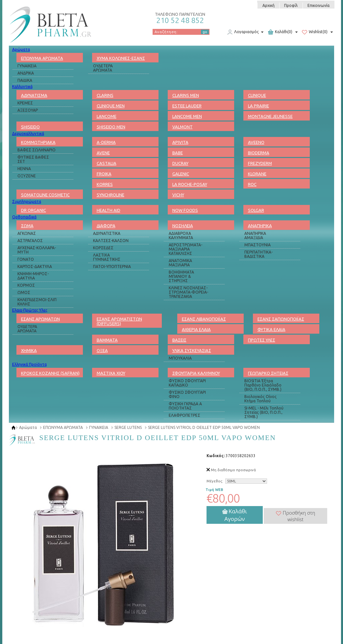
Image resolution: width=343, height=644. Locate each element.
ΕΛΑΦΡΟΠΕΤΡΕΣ (184, 415)
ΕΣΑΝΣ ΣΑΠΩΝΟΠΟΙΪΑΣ (281, 319)
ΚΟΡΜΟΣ (26, 285)
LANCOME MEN (187, 116)
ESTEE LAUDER (187, 106)
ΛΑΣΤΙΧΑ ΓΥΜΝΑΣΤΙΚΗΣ (107, 257)
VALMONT (183, 127)
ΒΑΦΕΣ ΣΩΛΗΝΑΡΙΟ (37, 150)
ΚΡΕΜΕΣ (25, 103)
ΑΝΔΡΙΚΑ (26, 73)
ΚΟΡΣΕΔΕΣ (103, 248)
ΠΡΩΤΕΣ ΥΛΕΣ (262, 340)
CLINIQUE (257, 95)
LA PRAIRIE (258, 106)
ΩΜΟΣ (24, 292)
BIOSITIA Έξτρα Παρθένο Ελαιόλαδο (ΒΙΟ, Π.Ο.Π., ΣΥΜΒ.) (263, 385)
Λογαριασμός (243, 32)
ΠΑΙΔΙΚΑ (25, 80)
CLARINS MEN (186, 95)
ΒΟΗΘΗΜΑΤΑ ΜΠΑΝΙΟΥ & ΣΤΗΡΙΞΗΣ (181, 276)
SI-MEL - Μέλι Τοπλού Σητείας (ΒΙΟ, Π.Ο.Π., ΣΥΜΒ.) (264, 412)
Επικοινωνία (318, 5)
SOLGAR (256, 210)
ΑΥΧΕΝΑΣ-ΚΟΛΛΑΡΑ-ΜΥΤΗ (37, 250)
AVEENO (256, 142)
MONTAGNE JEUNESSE (270, 116)
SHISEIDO (30, 127)
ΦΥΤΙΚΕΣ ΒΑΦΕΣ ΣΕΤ (33, 159)
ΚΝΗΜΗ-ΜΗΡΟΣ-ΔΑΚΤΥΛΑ (33, 276)
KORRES (105, 184)
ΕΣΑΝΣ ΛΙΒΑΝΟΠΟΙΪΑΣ (204, 319)
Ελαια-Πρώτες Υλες (30, 310)
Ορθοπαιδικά (24, 217)
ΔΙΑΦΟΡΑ (106, 226)
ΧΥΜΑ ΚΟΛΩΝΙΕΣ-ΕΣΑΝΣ (121, 58)
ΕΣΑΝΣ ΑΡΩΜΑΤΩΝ (40, 319)
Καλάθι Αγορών (235, 515)
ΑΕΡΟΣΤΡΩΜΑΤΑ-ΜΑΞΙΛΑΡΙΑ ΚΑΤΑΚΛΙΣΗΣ (185, 249)
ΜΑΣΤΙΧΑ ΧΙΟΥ (111, 373)
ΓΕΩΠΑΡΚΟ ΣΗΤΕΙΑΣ (268, 373)
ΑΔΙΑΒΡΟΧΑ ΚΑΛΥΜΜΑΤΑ (181, 235)
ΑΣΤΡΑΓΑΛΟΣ (30, 241)
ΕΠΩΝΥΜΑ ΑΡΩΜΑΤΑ (42, 58)
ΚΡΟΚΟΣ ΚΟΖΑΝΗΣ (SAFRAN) (50, 373)
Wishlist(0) (315, 32)
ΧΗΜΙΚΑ (29, 350)
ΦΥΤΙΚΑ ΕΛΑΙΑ (271, 329)
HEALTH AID (109, 210)
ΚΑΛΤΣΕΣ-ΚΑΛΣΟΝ (111, 241)
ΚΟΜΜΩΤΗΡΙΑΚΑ (38, 142)
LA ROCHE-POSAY (190, 184)
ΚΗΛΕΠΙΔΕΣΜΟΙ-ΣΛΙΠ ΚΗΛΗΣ (37, 302)
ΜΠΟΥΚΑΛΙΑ (180, 358)
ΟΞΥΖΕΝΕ (27, 176)
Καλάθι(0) (280, 32)
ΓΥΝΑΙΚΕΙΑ (27, 66)
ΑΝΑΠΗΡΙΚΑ (260, 226)
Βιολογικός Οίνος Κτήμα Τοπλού (260, 399)
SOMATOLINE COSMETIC (45, 195)
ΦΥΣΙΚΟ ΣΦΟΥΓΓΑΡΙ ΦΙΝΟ (187, 394)
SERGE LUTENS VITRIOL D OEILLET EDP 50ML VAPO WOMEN (204, 427)
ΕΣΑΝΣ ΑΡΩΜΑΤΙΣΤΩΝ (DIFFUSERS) (119, 321)
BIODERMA (259, 153)
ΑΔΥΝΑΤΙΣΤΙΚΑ (107, 233)
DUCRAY (180, 163)
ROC (252, 184)
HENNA (24, 169)
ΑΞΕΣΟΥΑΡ (28, 110)
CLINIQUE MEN (111, 106)
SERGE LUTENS (128, 427)
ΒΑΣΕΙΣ (179, 340)
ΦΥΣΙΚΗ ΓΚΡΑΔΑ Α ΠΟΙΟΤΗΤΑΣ (185, 406)
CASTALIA (107, 163)
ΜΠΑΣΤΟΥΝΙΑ (257, 245)
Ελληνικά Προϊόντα (29, 364)
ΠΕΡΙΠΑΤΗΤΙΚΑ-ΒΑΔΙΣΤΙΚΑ (258, 254)
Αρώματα (21, 49)
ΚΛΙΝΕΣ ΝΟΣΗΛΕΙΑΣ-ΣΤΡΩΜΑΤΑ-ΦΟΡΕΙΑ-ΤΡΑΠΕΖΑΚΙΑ (188, 292)
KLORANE (257, 174)
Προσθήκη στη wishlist (296, 516)
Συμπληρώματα (27, 201)
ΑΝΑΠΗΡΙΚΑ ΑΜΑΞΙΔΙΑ (255, 235)
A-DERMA (106, 142)
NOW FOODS (185, 210)
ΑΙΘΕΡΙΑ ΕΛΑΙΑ (196, 329)
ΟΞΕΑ (102, 350)
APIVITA (180, 142)
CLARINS (105, 95)
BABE (178, 153)
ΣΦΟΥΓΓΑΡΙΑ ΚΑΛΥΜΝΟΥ (196, 373)
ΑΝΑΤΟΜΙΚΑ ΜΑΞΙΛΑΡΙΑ (180, 263)
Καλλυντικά (22, 87)
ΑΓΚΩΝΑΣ (27, 233)
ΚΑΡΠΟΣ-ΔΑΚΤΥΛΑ (35, 266)
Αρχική (269, 5)
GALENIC (181, 174)
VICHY (178, 195)
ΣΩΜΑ (27, 226)
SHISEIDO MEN (111, 127)
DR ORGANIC (34, 210)
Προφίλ (291, 5)
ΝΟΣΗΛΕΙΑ (183, 226)
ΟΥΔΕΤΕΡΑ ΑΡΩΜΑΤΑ (103, 68)
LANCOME (107, 116)
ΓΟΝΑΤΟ (26, 259)
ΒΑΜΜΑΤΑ (107, 340)
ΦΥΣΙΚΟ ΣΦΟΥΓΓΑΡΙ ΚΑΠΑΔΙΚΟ (187, 383)
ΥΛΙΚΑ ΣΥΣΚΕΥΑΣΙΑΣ (192, 350)
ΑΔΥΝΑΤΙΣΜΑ (34, 95)
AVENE (103, 153)
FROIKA (104, 174)
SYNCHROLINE (110, 195)
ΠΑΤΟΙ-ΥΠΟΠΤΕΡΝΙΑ (112, 266)
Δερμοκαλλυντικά (28, 133)
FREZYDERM (260, 163)
